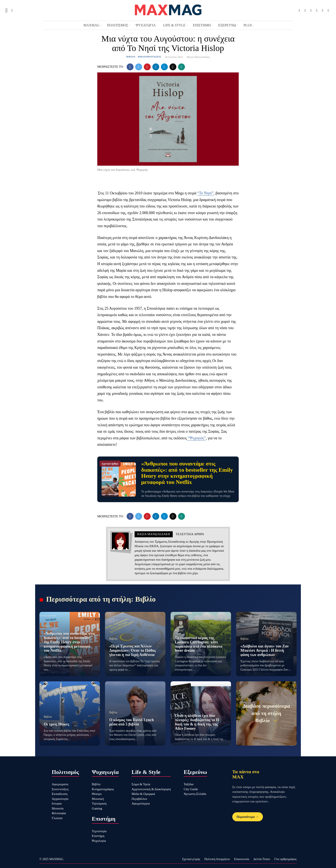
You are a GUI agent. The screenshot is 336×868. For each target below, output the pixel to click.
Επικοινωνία (242, 859)
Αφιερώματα (60, 784)
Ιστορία (57, 803)
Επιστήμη (98, 836)
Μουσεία (58, 808)
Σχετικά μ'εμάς (191, 859)
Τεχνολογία (99, 831)
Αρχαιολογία (60, 799)
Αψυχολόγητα (141, 803)
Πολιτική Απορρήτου (217, 859)
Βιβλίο (131, 57)
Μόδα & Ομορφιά (143, 794)
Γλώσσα (57, 818)
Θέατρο (97, 794)
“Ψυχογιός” (196, 438)
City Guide (191, 789)
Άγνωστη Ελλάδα (195, 794)
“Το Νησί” (205, 193)
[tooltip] (299, 11)
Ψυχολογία (99, 841)
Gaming (97, 808)
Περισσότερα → (248, 817)
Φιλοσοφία (59, 813)
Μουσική (98, 799)
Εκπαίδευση (60, 794)
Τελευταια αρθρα (190, 534)
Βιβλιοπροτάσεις (149, 57)
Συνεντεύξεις (60, 789)
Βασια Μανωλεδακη (198, 57)
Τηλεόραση (99, 803)
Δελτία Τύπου (262, 859)
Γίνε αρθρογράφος (285, 859)
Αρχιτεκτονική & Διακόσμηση (151, 789)
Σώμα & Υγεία (141, 784)
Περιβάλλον (139, 799)
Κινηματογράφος (103, 789)
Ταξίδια (189, 784)
